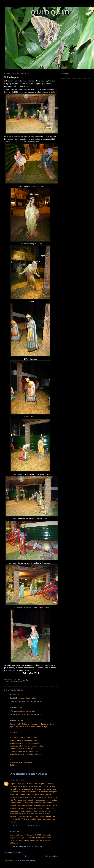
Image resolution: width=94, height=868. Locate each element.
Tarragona (18, 682)
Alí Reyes (13, 831)
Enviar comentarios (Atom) (25, 861)
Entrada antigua (52, 856)
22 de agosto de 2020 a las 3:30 (27, 825)
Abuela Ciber (15, 720)
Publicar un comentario (13, 852)
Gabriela (13, 694)
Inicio (25, 856)
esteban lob (14, 707)
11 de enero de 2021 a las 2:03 (26, 846)
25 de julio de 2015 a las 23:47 (26, 714)
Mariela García (15, 780)
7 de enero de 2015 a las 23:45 (26, 701)
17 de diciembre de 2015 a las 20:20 (29, 774)
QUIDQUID (51, 12)
